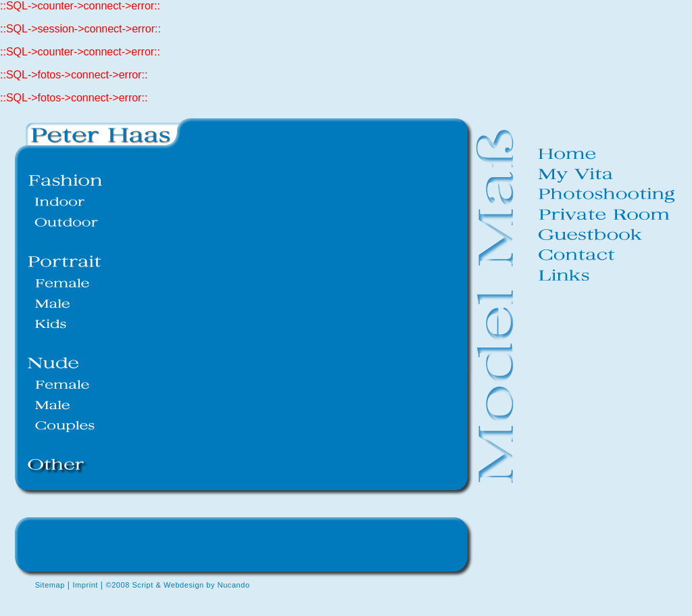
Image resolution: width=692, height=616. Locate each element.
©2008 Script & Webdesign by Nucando (178, 585)
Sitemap (50, 585)
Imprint (85, 585)
